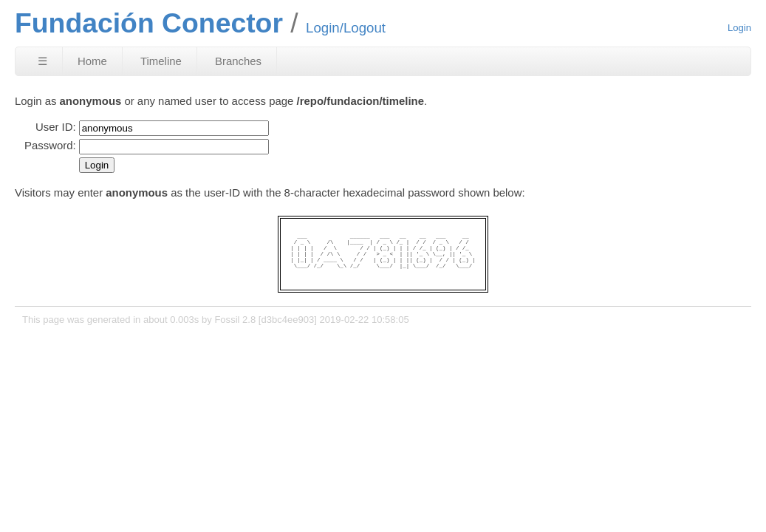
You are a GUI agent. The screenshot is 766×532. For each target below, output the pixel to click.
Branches (238, 61)
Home (92, 61)
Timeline (161, 61)
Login (739, 28)
